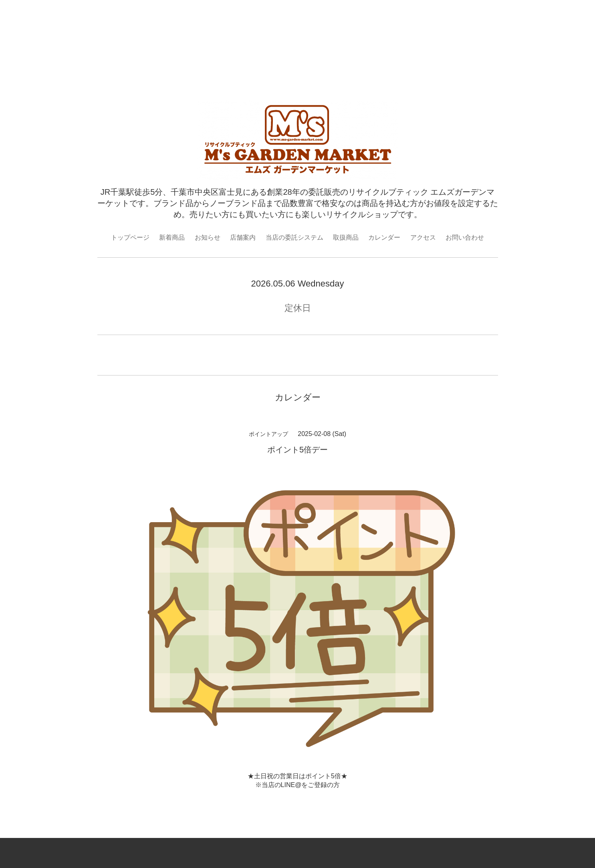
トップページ (130, 237)
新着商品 (172, 237)
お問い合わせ (465, 237)
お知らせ (208, 237)
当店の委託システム (294, 237)
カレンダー (384, 237)
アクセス (423, 237)
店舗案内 (243, 237)
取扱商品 (346, 237)
